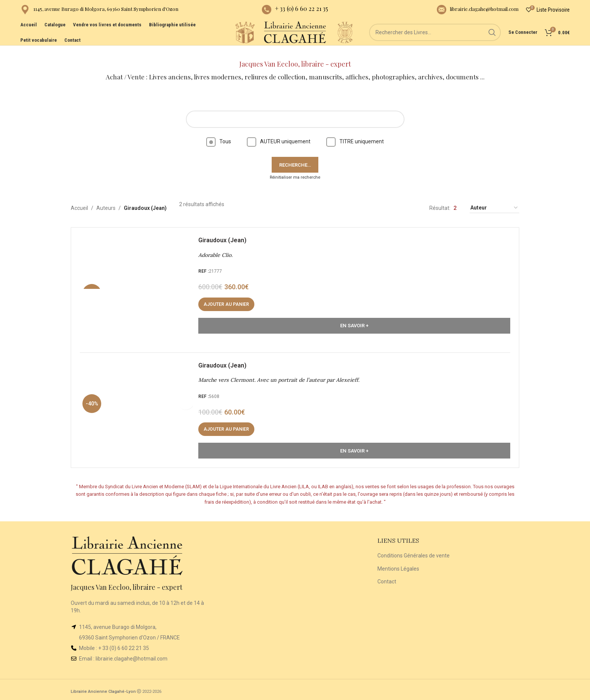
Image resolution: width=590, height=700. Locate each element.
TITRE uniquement (355, 131)
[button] (229, 296)
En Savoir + (354, 318)
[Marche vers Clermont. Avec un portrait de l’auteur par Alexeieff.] (139, 405)
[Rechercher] (442, 41)
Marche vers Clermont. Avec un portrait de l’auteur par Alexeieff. (281, 375)
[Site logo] (231, 41)
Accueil (79, 197)
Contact (387, 579)
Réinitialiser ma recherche (295, 167)
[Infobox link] (99, 11)
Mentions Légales (398, 566)
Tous (219, 131)
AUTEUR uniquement (279, 131)
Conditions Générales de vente (414, 553)
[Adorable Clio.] (139, 277)
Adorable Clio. (218, 247)
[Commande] (494, 198)
